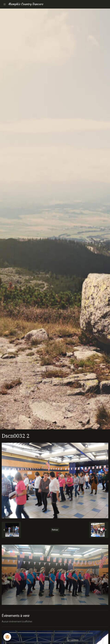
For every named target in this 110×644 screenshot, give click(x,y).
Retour (55, 530)
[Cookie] (7, 637)
